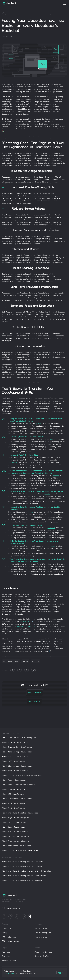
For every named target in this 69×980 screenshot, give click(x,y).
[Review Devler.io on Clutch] (31, 917)
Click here (9, 973)
